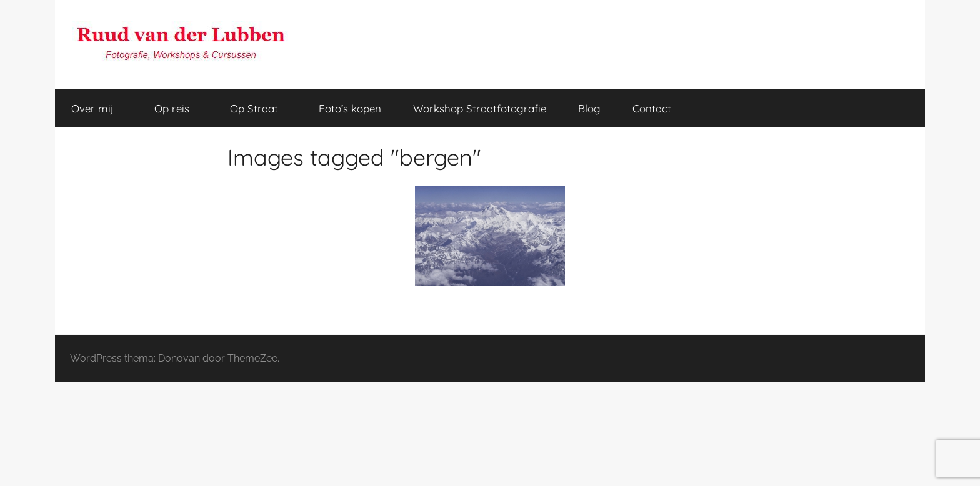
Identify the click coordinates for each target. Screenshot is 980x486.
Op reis (179, 108)
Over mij (99, 108)
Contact (652, 108)
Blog (589, 108)
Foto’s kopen (350, 108)
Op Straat (261, 108)
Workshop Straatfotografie (480, 108)
